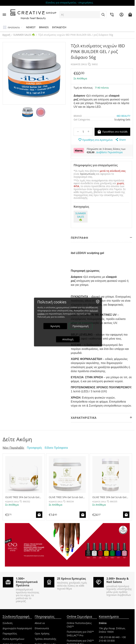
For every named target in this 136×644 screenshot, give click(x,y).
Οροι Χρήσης (42, 633)
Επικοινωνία (42, 628)
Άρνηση (55, 326)
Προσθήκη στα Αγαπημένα (95, 140)
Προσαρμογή (81, 326)
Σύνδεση (8, 623)
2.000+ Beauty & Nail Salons (118, 580)
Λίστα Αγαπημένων (13, 639)
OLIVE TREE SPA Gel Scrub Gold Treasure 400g (67, 497)
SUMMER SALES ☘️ (24, 35)
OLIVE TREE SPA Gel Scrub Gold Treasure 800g (110, 497)
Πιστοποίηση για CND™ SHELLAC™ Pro (80, 633)
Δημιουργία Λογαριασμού (17, 628)
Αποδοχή (68, 339)
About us (40, 623)
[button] (120, 140)
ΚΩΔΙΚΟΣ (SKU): (79, 64)
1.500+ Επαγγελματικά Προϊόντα (27, 582)
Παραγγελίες (10, 633)
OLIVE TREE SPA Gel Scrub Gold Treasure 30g (23, 497)
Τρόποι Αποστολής (45, 639)
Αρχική (7, 35)
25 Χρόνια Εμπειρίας (71, 579)
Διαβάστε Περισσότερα (109, 152)
